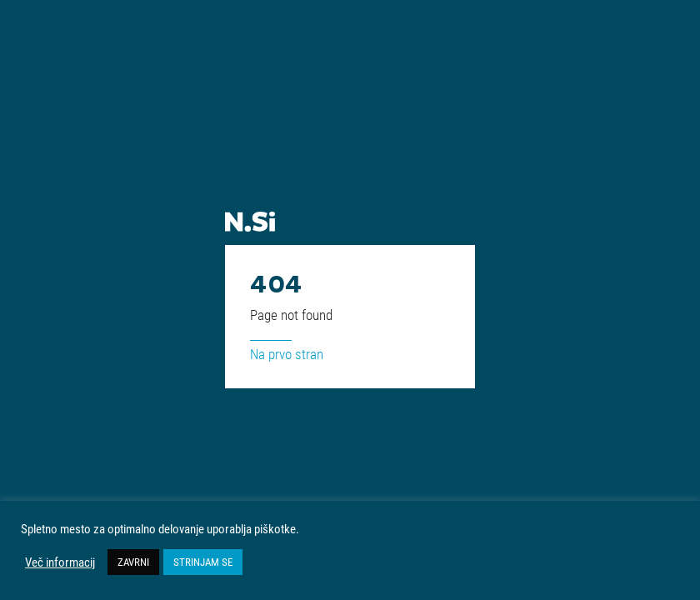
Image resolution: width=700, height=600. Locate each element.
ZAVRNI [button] (133, 562)
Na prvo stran (287, 354)
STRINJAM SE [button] (203, 562)
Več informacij (60, 562)
